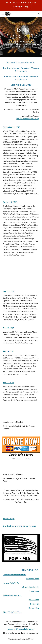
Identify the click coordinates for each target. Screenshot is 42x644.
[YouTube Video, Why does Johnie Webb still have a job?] (21, 273)
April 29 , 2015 (9, 291)
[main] (21, 37)
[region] (21, 5)
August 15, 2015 (10, 202)
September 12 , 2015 (12, 127)
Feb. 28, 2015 (9, 328)
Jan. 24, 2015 (9, 351)
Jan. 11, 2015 (9, 383)
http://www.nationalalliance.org (28, 119)
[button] (3, 14)
